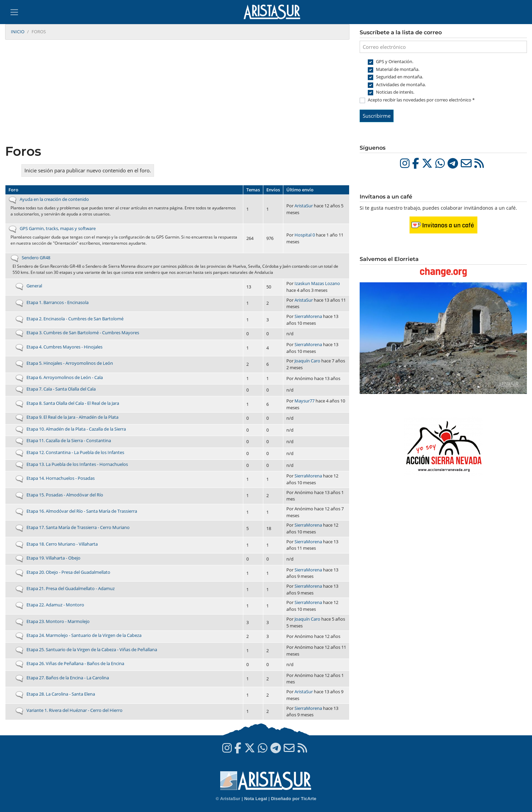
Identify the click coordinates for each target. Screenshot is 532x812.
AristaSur (304, 206)
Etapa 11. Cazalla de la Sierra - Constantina (69, 440)
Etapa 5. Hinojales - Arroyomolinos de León (70, 363)
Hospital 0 (305, 235)
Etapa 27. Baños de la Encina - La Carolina (68, 678)
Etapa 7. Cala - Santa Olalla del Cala (61, 389)
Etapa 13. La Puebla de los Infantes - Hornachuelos (77, 464)
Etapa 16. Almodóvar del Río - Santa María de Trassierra (82, 511)
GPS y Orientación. (395, 61)
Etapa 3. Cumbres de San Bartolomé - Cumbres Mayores (83, 333)
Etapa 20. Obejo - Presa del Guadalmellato (68, 572)
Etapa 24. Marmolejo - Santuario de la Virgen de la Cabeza (84, 635)
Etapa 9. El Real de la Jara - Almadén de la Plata (72, 417)
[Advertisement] (177, 93)
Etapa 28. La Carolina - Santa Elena (61, 694)
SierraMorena (308, 316)
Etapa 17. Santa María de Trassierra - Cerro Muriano (78, 527)
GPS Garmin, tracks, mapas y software (58, 228)
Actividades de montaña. (401, 84)
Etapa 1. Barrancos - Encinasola (58, 302)
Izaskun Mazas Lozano (317, 283)
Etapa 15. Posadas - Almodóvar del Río (65, 495)
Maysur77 (305, 401)
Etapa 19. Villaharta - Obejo (53, 558)
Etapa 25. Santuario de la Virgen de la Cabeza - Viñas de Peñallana (92, 649)
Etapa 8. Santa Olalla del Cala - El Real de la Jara (73, 403)
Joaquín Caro (307, 361)
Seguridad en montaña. (400, 77)
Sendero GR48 (36, 258)
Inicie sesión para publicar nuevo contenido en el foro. (88, 170)
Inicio (18, 32)
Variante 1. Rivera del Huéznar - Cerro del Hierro (74, 710)
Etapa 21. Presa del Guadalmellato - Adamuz (71, 588)
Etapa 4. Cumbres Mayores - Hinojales (64, 347)
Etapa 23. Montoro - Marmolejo (58, 621)
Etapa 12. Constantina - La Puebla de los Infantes (75, 452)
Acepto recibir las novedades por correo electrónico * (421, 100)
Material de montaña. (398, 69)
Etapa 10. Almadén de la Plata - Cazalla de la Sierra (76, 429)
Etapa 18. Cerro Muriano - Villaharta (62, 544)
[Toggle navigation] (14, 12)
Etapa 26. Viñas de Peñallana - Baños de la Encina (75, 663)
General (34, 286)
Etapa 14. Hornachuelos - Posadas (61, 478)
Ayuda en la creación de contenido (54, 199)
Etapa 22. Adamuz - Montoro (55, 605)
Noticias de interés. (395, 92)
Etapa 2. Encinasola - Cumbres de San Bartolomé (75, 319)
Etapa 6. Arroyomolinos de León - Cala (65, 377)
